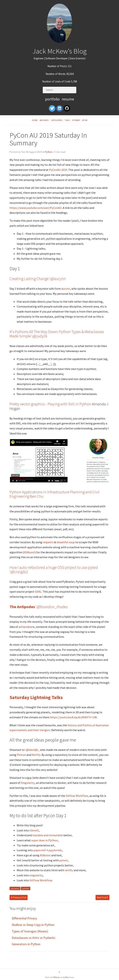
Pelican (21, 755)
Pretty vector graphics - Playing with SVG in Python (50, 404)
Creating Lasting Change (29, 279)
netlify (69, 870)
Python (49, 152)
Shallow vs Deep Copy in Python (33, 925)
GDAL (38, 592)
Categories (57, 120)
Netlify (36, 755)
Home (35, 120)
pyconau (15, 888)
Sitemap (76, 120)
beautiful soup (66, 542)
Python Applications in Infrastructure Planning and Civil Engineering (54, 494)
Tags (67, 120)
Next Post (102, 897)
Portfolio (52, 99)
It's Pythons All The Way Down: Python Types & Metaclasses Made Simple (57, 334)
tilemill (34, 830)
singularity (36, 875)
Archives (44, 120)
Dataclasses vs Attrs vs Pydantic (34, 938)
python (26, 888)
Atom (85, 120)
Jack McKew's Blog (59, 51)
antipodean (26, 627)
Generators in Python (26, 944)
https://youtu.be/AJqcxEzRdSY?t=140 (73, 717)
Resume (68, 99)
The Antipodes (22, 607)
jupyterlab (55, 850)
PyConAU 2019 (58, 170)
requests (48, 542)
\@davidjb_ (32, 750)
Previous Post (19, 897)
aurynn (66, 289)
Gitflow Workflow (77, 796)
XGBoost (29, 552)
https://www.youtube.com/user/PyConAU (36, 208)
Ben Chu (37, 496)
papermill (40, 850)
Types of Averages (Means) (30, 931)
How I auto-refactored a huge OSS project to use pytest (54, 567)
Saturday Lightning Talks (36, 697)
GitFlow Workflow (41, 880)
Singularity (28, 783)
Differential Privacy (24, 918)
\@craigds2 (19, 572)
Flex (67, 977)
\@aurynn (58, 279)
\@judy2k (39, 336)
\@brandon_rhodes (52, 607)
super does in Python (45, 840)
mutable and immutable (48, 835)
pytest (64, 860)
